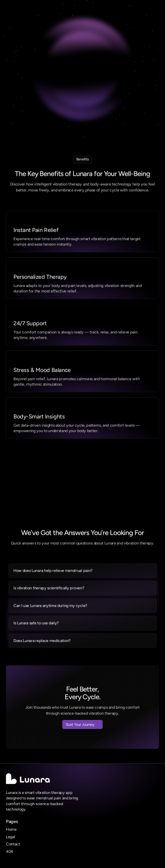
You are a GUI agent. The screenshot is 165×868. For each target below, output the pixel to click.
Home (11, 829)
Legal (10, 837)
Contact (13, 844)
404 (10, 851)
